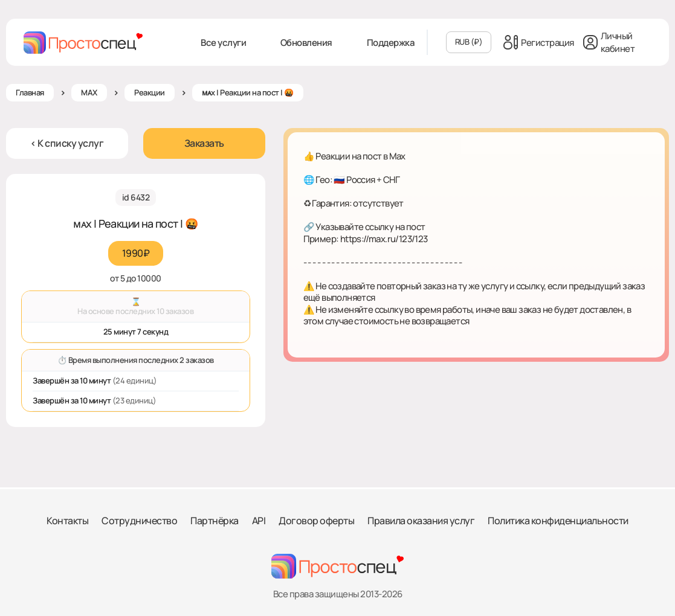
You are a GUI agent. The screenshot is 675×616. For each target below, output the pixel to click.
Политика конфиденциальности (558, 521)
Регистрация (539, 42)
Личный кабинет (609, 42)
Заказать (204, 143)
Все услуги (223, 43)
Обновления (306, 43)
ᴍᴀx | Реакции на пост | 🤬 (248, 92)
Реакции (150, 92)
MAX (89, 92)
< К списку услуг (67, 143)
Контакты (67, 521)
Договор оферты (316, 521)
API (259, 521)
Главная (30, 92)
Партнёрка (215, 521)
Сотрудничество (139, 521)
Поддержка (391, 43)
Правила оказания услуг (421, 521)
